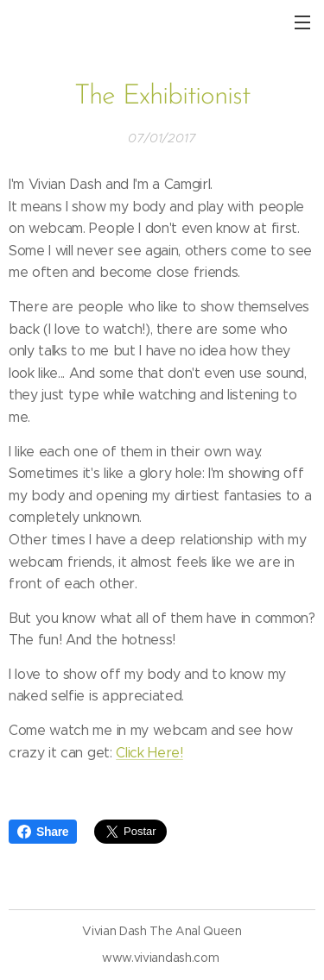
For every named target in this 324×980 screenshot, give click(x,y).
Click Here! (149, 752)
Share (43, 832)
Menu (302, 22)
